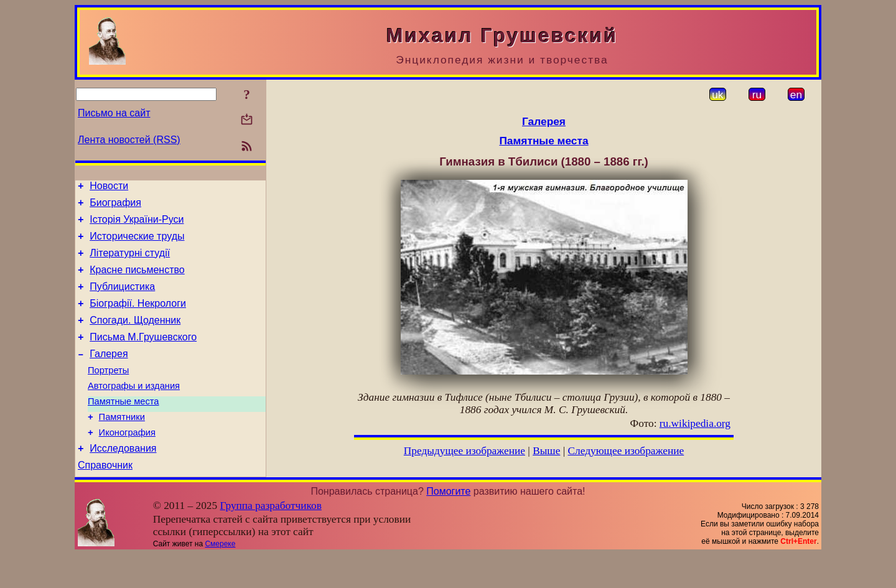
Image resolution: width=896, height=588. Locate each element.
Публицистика (122, 300)
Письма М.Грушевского (143, 356)
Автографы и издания (134, 410)
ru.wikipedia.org (695, 423)
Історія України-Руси (137, 225)
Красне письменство (137, 281)
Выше (546, 451)
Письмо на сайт (114, 113)
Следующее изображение (626, 451)
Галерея (109, 374)
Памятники (122, 445)
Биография (115, 206)
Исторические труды (137, 244)
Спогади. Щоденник (135, 337)
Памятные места (124, 427)
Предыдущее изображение (464, 451)
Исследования (123, 480)
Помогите (448, 525)
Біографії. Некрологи (138, 318)
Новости (109, 188)
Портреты (108, 393)
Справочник (105, 499)
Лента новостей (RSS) (129, 140)
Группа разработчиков (271, 539)
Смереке (220, 577)
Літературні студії (130, 262)
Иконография (127, 462)
